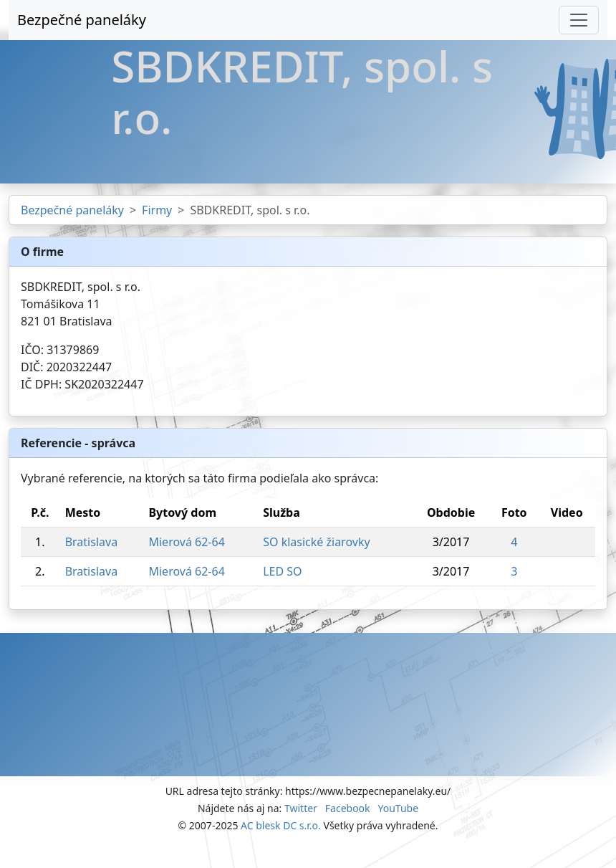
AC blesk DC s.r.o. (281, 825)
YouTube (398, 808)
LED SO (282, 571)
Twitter (301, 808)
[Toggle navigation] (579, 20)
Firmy (157, 210)
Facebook (348, 808)
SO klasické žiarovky (316, 542)
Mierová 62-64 (186, 542)
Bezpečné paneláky (82, 20)
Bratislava (91, 542)
